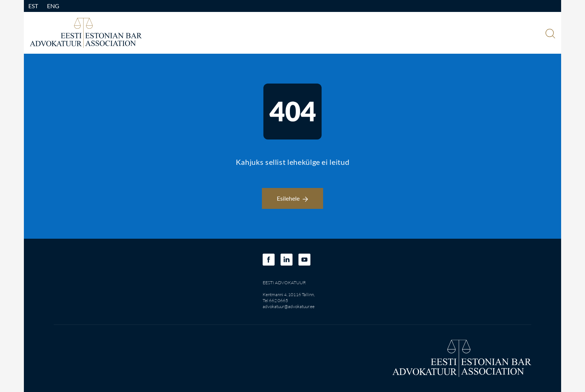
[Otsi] (550, 34)
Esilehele (292, 198)
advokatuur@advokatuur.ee (289, 306)
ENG (53, 6)
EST (33, 6)
